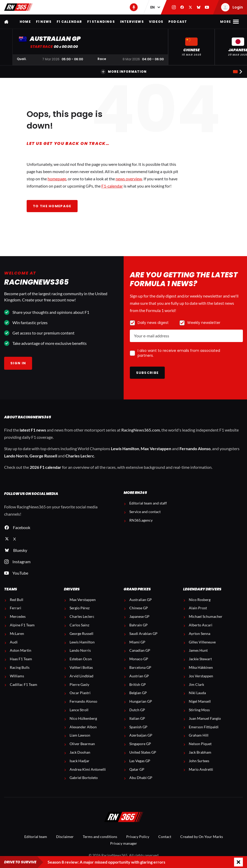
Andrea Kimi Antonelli (88, 769)
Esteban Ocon (81, 659)
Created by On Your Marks (202, 837)
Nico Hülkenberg (83, 718)
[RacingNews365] (124, 817)
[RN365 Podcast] (134, 7)
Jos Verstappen (201, 676)
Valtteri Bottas (81, 667)
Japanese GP (139, 617)
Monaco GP (139, 659)
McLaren (17, 634)
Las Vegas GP (140, 761)
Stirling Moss (199, 710)
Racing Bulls (20, 667)
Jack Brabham (200, 752)
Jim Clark (196, 685)
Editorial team (36, 837)
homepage (57, 179)
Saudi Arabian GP (143, 634)
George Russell (43, 456)
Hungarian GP (141, 701)
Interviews (132, 22)
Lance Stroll (79, 710)
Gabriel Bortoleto (84, 778)
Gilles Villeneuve (202, 642)
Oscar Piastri (80, 693)
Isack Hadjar (80, 761)
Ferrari (16, 608)
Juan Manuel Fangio (205, 718)
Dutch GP (137, 710)
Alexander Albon (83, 727)
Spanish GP (138, 727)
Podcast (178, 22)
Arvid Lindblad (81, 676)
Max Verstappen (156, 448)
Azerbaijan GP (141, 735)
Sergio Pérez (80, 608)
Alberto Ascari (201, 625)
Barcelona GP (140, 667)
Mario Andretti (201, 769)
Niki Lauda (197, 693)
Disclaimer (65, 837)
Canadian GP (140, 650)
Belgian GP (138, 693)
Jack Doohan (80, 752)
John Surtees (199, 761)
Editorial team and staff (148, 503)
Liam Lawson (80, 735)
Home (25, 22)
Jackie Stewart (200, 659)
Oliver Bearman (82, 744)
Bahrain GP (139, 625)
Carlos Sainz (79, 625)
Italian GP (137, 718)
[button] (191, 47)
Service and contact (145, 512)
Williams (17, 676)
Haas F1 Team (21, 659)
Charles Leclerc (80, 456)
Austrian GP (139, 676)
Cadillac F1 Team (24, 685)
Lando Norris (16, 456)
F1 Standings (101, 22)
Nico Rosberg (200, 600)
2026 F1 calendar (46, 467)
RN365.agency (141, 520)
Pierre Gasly (79, 685)
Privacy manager (124, 843)
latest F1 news (33, 430)
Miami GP (137, 642)
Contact (165, 837)
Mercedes (18, 617)
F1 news (44, 22)
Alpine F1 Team (22, 625)
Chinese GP (139, 608)
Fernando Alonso (195, 448)
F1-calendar (112, 186)
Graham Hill (199, 735)
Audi (14, 642)
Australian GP (141, 600)
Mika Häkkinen (201, 667)
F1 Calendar (69, 22)
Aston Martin (21, 650)
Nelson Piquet (200, 744)
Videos (156, 22)
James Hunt (198, 650)
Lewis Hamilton (125, 448)
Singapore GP (140, 744)
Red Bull (17, 600)
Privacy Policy (138, 837)
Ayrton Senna (200, 634)
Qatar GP (137, 769)
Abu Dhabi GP (141, 778)
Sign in (18, 363)
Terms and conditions (100, 837)
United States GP (143, 752)
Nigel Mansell (200, 701)
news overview (129, 179)
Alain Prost (198, 608)
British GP (138, 685)
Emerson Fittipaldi (204, 727)
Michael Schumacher (206, 617)
